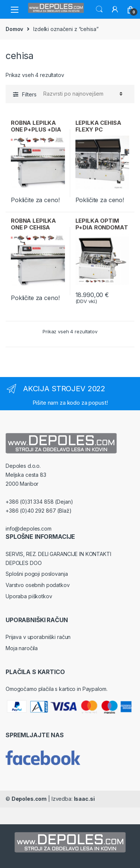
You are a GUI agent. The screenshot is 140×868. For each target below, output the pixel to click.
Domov (14, 29)
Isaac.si (84, 799)
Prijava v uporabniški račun (38, 637)
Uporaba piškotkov (29, 596)
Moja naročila (22, 648)
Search (99, 9)
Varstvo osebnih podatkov (38, 585)
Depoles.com (29, 799)
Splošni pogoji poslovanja (37, 574)
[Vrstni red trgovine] (82, 94)
